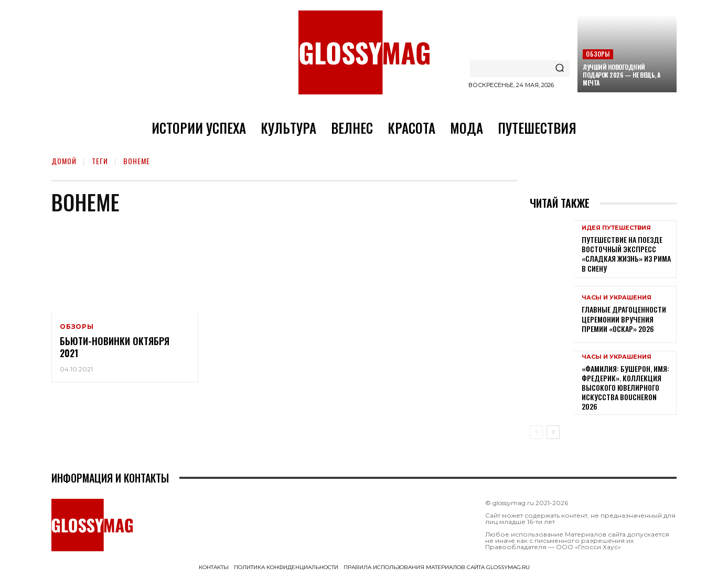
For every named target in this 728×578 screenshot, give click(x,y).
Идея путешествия (616, 228)
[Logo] (364, 52)
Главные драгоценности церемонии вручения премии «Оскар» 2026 (624, 319)
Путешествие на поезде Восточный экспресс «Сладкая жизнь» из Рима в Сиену (626, 254)
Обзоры (598, 54)
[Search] (560, 69)
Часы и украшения (617, 298)
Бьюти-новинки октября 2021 (115, 347)
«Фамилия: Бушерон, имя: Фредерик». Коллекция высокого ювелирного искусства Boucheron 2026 (625, 388)
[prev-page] (536, 432)
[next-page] (553, 432)
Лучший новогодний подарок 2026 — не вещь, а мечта (622, 75)
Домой (64, 161)
